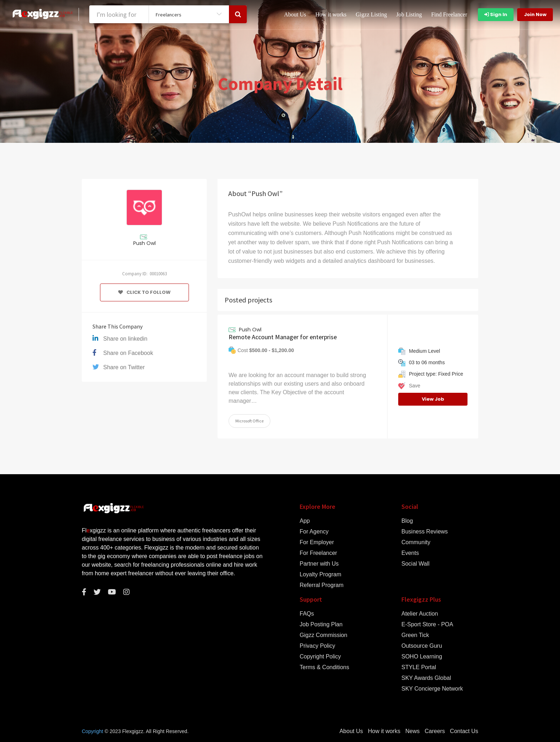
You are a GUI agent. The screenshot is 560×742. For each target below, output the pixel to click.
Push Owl (144, 243)
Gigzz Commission (323, 635)
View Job (433, 399)
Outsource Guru (422, 646)
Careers (435, 731)
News (412, 731)
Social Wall (416, 564)
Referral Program (322, 585)
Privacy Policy (317, 646)
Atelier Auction (420, 614)
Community (416, 542)
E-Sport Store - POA (427, 625)
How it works (331, 14)
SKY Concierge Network (432, 689)
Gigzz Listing (371, 14)
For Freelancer (318, 553)
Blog (407, 521)
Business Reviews (425, 532)
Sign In (496, 14)
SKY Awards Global (426, 678)
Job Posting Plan (321, 625)
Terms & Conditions (324, 667)
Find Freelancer (449, 14)
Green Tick (415, 635)
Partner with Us (319, 564)
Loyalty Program (321, 575)
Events (410, 553)
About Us (295, 14)
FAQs (307, 614)
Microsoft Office (249, 421)
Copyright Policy (320, 657)
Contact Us (464, 731)
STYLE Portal (419, 667)
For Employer (317, 542)
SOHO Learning (422, 657)
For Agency (314, 532)
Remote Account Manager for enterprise (283, 337)
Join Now (535, 14)
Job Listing (409, 14)
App (305, 521)
